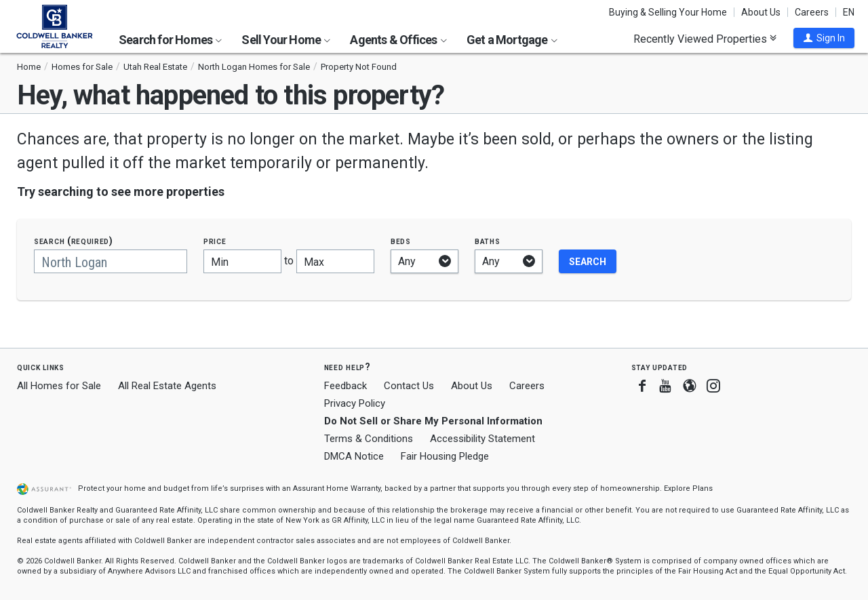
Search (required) (74, 241)
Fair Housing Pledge (445, 456)
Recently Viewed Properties (705, 39)
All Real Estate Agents (167, 386)
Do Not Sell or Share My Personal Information (433, 421)
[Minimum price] (242, 261)
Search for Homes (170, 40)
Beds (401, 241)
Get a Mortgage (512, 40)
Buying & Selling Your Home (668, 12)
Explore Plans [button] (688, 488)
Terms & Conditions (369, 439)
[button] (824, 38)
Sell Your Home (286, 40)
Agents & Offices (398, 40)
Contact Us (409, 386)
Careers (812, 12)
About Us (761, 12)
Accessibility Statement (482, 439)
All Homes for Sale (59, 386)
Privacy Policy (355, 403)
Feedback (346, 386)
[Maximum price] (335, 261)
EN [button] (849, 12)
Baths (488, 241)
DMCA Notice (354, 456)
